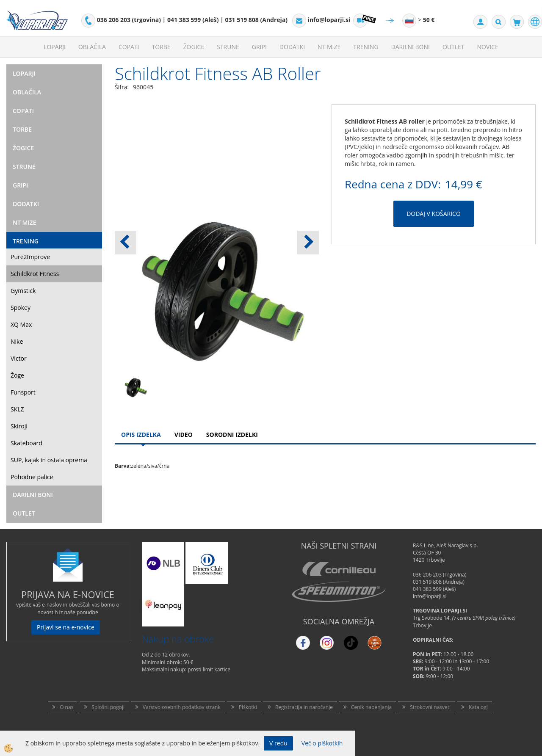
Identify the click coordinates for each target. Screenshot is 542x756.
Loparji (55, 47)
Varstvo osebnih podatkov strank (182, 707)
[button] (308, 243)
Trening (366, 47)
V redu (278, 743)
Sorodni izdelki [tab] (232, 435)
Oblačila (92, 47)
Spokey (21, 308)
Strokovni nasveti (430, 707)
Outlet (454, 47)
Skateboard (26, 443)
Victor (19, 358)
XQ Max (21, 324)
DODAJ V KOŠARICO (434, 214)
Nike (17, 341)
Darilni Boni (411, 47)
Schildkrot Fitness (35, 274)
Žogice (194, 47)
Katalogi (478, 707)
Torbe (161, 47)
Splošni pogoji (108, 707)
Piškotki (248, 707)
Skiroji (19, 426)
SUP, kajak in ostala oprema (49, 460)
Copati (129, 47)
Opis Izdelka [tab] (141, 435)
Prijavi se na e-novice (66, 627)
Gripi (259, 47)
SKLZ (17, 409)
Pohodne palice (32, 477)
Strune (228, 47)
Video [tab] (184, 435)
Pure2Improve (30, 257)
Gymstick (23, 291)
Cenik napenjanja (371, 707)
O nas (66, 707)
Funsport (23, 392)
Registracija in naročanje (304, 707)
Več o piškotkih (322, 743)
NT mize (329, 47)
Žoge (17, 375)
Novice (488, 47)
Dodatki (292, 47)
